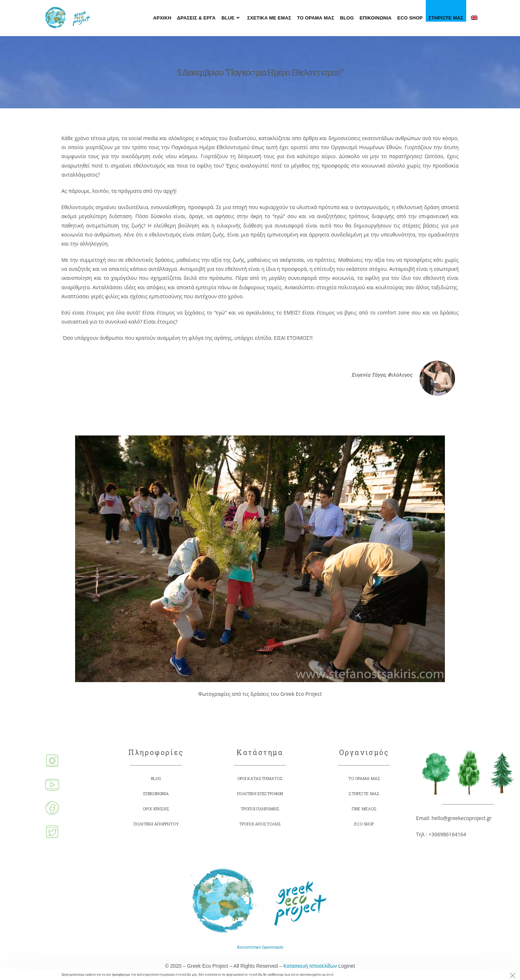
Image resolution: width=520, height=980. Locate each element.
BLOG (156, 778)
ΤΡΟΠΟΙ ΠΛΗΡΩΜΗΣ (260, 809)
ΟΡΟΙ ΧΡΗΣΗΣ (156, 809)
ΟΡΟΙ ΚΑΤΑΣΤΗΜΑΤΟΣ (260, 778)
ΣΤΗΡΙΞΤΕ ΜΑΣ (364, 793)
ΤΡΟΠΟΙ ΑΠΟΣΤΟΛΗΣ (260, 824)
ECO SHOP (364, 824)
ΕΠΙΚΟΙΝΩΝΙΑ (156, 793)
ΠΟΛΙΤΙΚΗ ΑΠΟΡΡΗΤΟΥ (156, 824)
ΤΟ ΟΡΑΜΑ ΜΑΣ (364, 778)
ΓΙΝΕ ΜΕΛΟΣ (364, 809)
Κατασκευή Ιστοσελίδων (310, 968)
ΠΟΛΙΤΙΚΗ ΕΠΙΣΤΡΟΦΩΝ (260, 793)
